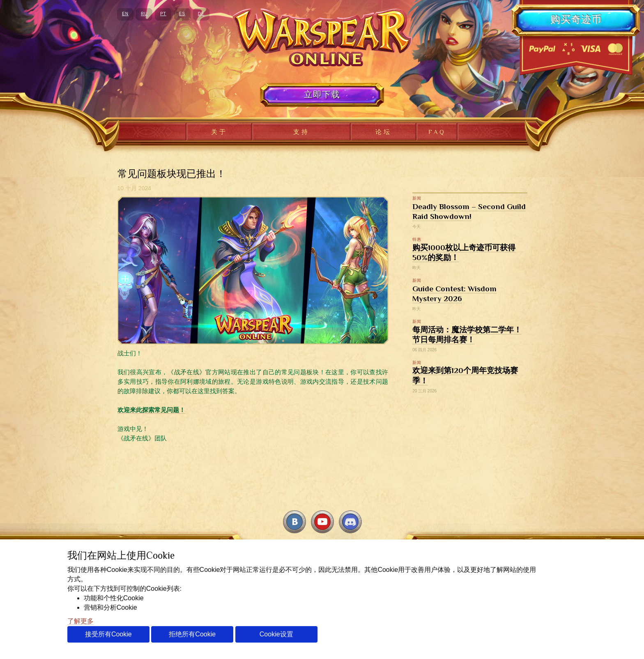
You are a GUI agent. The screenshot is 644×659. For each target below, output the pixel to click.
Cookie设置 (276, 634)
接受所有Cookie (108, 634)
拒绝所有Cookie (192, 634)
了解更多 (80, 621)
